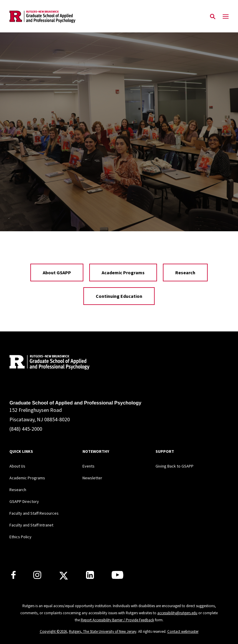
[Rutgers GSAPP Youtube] (117, 577)
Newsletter (92, 478)
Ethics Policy (20, 537)
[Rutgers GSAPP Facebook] (13, 577)
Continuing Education (119, 296)
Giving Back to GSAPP (175, 466)
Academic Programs (123, 273)
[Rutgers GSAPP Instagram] (37, 577)
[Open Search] (213, 17)
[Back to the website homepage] (42, 17)
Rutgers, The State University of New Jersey (103, 631)
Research (185, 273)
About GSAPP (57, 273)
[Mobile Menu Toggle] (226, 17)
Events (89, 466)
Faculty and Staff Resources (34, 513)
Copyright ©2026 (53, 631)
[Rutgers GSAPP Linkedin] (90, 577)
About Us (17, 466)
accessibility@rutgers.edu (177, 613)
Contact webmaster (183, 631)
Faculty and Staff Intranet (31, 525)
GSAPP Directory (24, 501)
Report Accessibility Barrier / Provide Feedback (117, 620)
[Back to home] (48, 363)
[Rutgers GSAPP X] (64, 577)
